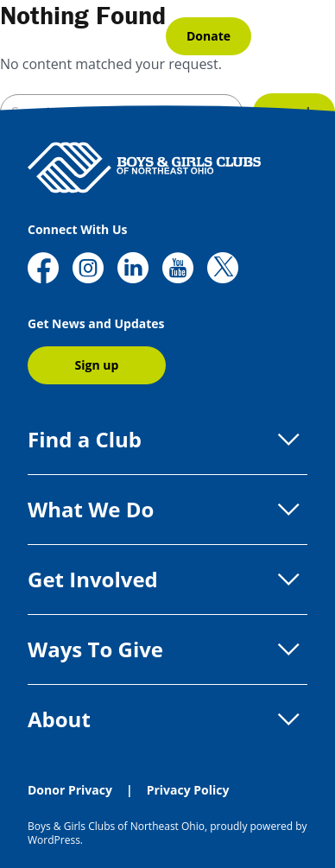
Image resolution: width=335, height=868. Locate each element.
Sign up (97, 365)
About (167, 719)
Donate (209, 36)
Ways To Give (167, 649)
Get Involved (167, 580)
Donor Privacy (70, 790)
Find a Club (167, 440)
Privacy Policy (188, 790)
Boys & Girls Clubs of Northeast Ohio (116, 826)
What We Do (167, 510)
